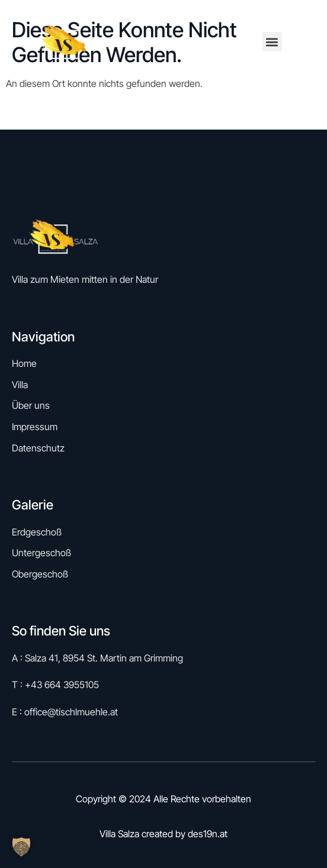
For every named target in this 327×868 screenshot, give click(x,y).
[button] (272, 42)
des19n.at (208, 834)
